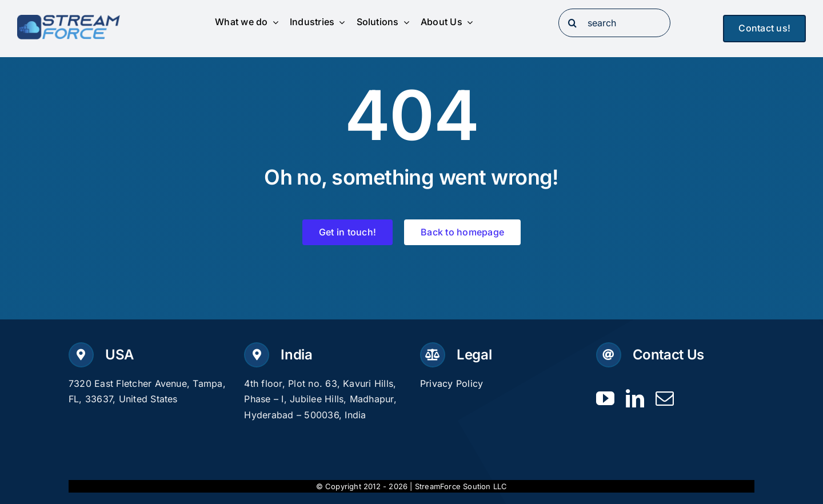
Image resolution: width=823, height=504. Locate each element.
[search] (615, 23)
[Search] (573, 23)
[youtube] (605, 398)
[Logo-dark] (69, 19)
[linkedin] (635, 398)
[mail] (665, 398)
